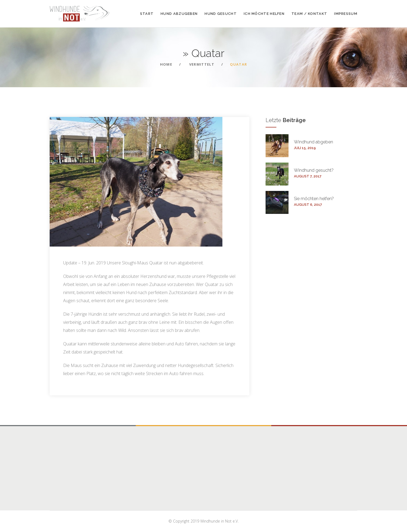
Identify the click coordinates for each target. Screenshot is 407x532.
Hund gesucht (221, 14)
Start (147, 14)
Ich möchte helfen (264, 14)
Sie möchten (314, 199)
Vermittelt (202, 64)
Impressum (346, 14)
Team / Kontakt (309, 14)
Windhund (313, 142)
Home (166, 64)
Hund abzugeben (179, 14)
